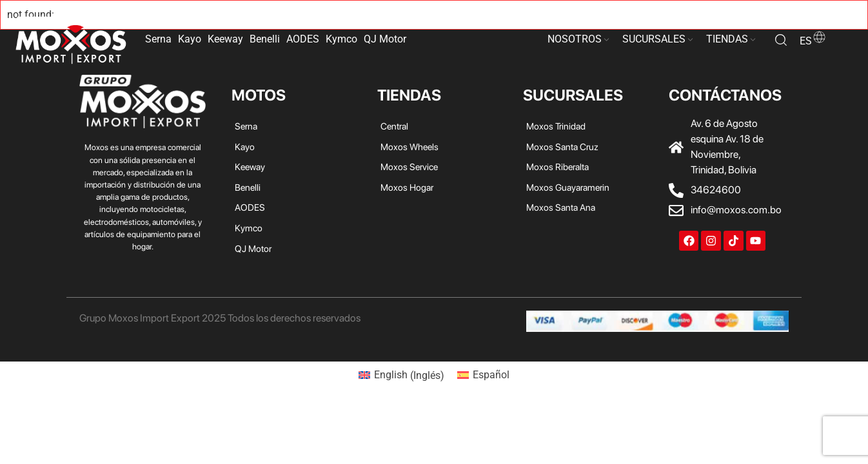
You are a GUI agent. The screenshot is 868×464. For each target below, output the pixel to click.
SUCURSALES (654, 39)
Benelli (265, 39)
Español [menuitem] (491, 375)
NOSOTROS (575, 39)
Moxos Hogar (407, 187)
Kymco (341, 39)
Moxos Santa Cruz (562, 147)
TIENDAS (727, 39)
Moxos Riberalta (557, 167)
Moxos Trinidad (556, 126)
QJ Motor (385, 39)
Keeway (225, 39)
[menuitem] (401, 376)
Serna (158, 39)
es (813, 41)
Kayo (190, 39)
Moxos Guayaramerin (568, 187)
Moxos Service (409, 167)
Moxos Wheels (409, 147)
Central (394, 126)
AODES (303, 39)
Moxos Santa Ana (561, 207)
